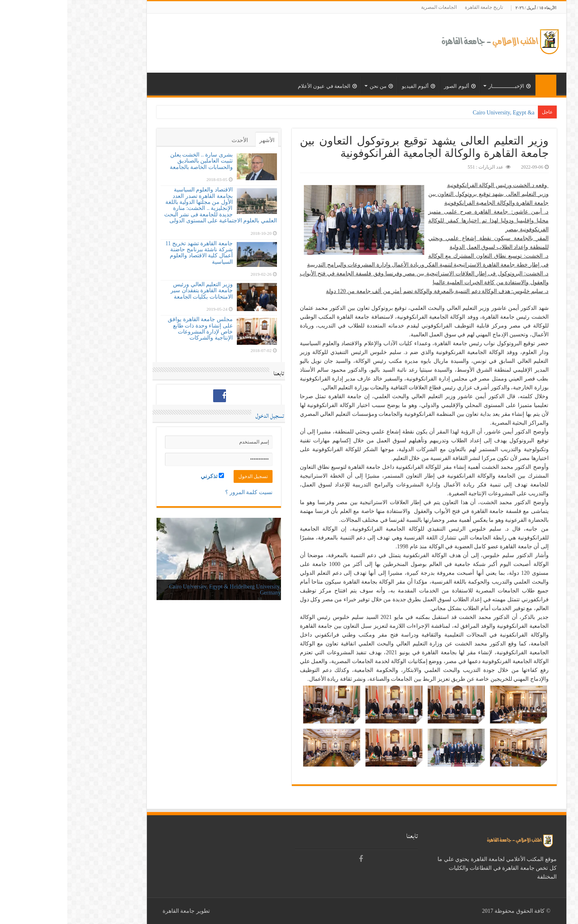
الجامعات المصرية (371, 7)
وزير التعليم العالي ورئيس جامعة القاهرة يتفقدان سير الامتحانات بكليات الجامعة (134, 291)
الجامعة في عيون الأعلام (260, 86)
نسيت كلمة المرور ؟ (181, 492)
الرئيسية (478, 85)
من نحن (314, 86)
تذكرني (145, 476)
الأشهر (199, 140)
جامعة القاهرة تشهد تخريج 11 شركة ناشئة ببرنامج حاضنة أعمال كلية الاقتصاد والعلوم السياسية (131, 253)
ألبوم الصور (392, 86)
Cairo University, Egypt (440, 113)
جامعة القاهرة (111, 911)
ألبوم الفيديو (351, 86)
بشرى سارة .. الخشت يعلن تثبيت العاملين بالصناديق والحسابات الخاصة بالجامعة (134, 161)
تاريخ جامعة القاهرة (416, 7)
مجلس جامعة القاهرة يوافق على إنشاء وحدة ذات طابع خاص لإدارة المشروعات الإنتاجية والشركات (133, 329)
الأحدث (172, 140)
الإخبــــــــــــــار (442, 86)
